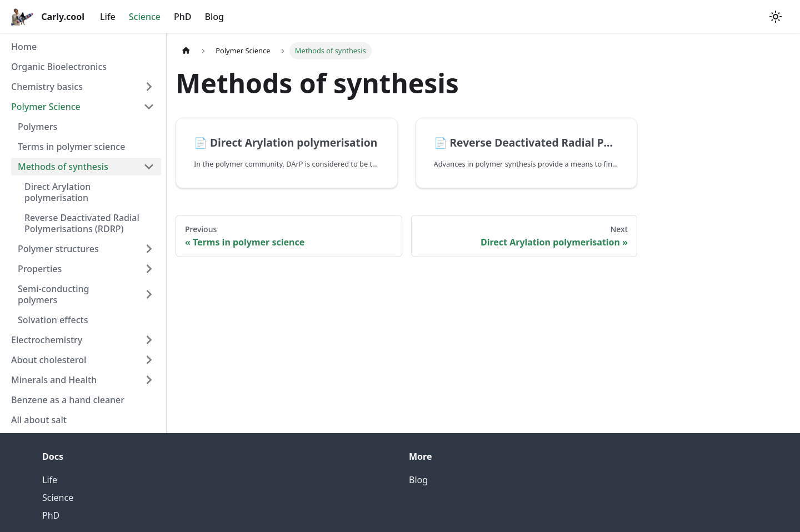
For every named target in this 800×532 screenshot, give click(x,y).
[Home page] (186, 51)
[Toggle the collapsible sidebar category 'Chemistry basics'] (149, 87)
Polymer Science (46, 107)
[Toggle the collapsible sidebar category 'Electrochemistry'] (149, 340)
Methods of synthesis (63, 167)
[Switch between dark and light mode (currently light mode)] (776, 17)
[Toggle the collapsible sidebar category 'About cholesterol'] (149, 360)
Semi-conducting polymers (53, 294)
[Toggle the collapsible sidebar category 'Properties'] (149, 269)
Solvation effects (53, 320)
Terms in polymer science (71, 147)
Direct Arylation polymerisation (57, 192)
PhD (183, 17)
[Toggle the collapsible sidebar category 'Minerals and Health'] (149, 380)
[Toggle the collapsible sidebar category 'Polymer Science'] (149, 107)
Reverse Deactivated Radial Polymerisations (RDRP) (82, 223)
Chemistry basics (47, 87)
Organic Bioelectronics (59, 67)
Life (108, 17)
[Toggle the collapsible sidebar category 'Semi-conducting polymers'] (149, 294)
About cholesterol (49, 360)
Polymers (37, 127)
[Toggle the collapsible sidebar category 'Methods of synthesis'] (149, 167)
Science (145, 17)
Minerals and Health (54, 380)
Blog (214, 17)
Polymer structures (58, 249)
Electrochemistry (47, 340)
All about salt (39, 420)
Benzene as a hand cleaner (68, 400)
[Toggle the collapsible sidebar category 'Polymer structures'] (149, 249)
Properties (40, 269)
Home (24, 47)
